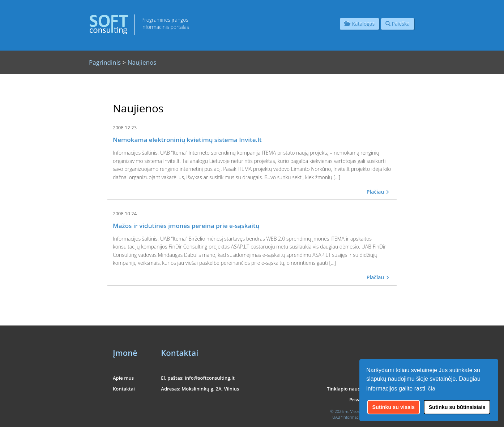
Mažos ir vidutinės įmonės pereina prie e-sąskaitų (186, 226)
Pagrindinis (105, 62)
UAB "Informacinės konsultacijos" (362, 417)
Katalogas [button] (359, 24)
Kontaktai (124, 389)
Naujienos (142, 62)
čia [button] (432, 389)
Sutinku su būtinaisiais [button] (457, 407)
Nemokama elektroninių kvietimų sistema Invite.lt (187, 140)
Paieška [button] (398, 24)
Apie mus (123, 378)
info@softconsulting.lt (210, 378)
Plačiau (378, 192)
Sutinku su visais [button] (394, 407)
